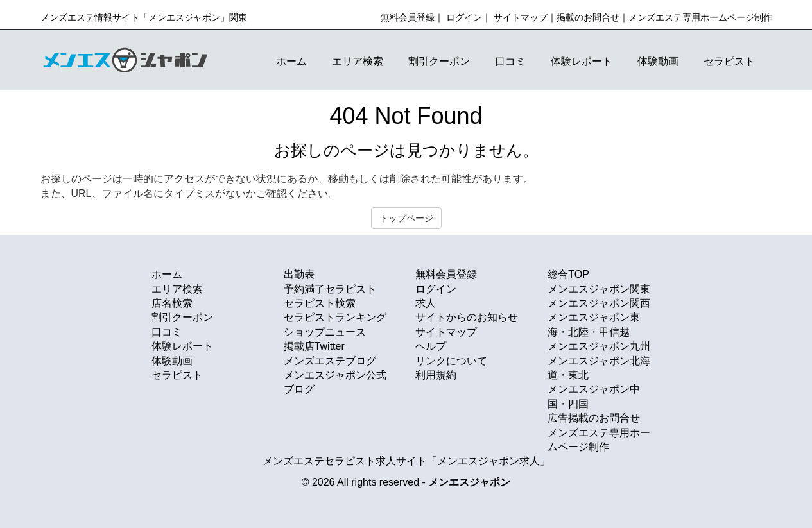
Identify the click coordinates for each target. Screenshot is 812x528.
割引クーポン (439, 61)
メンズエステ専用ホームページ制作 (700, 17)
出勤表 (299, 274)
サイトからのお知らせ (467, 317)
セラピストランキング (335, 317)
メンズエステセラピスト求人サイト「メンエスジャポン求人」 (406, 461)
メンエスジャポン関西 (599, 303)
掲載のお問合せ (588, 17)
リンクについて (451, 361)
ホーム (291, 61)
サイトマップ (521, 17)
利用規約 (436, 375)
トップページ (406, 218)
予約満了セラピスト (330, 289)
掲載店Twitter (314, 346)
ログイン (464, 17)
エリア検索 (358, 61)
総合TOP (568, 274)
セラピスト (729, 61)
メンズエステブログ (330, 361)
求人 (426, 303)
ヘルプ (431, 346)
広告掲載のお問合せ (594, 418)
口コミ (510, 61)
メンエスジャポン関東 (599, 289)
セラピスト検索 (320, 303)
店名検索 (172, 303)
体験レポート (582, 61)
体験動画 (658, 61)
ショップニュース (325, 332)
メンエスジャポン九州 (599, 346)
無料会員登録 (408, 17)
